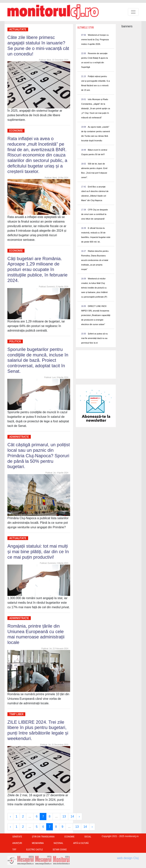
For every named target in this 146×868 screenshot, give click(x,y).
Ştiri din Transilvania (43, 837)
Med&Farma (38, 843)
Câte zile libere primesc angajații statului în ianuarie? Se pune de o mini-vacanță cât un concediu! (38, 45)
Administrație (19, 437)
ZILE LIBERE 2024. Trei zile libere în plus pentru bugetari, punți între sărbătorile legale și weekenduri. (38, 730)
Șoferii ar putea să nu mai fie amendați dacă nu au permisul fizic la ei (94, 338)
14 (72, 816)
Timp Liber (16, 714)
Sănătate (17, 837)
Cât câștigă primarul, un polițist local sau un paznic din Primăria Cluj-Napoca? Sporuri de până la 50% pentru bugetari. (39, 456)
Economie (16, 131)
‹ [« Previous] (10, 816)
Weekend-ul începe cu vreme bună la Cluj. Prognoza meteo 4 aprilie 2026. (95, 39)
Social (88, 837)
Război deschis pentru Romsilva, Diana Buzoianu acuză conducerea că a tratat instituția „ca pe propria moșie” (95, 260)
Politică (15, 341)
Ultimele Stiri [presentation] (86, 28)
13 (64, 816)
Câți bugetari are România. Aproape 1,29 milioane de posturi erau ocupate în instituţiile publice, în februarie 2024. (37, 269)
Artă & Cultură (81, 843)
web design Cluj (128, 858)
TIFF (14, 850)
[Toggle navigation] (133, 12)
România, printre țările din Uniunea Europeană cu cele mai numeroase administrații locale (36, 634)
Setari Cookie (60, 850)
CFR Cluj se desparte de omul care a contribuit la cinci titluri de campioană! (94, 214)
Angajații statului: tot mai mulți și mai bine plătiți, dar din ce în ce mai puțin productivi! (38, 552)
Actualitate (18, 29)
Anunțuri (17, 843)
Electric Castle (35, 850)
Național (58, 843)
